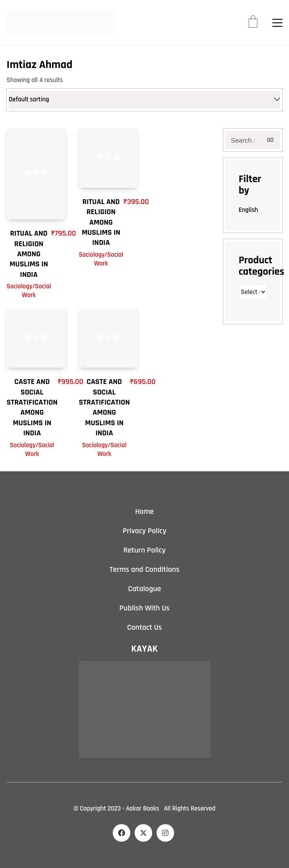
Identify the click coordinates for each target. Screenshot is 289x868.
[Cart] (253, 23)
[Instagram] (165, 833)
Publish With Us (144, 608)
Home (144, 511)
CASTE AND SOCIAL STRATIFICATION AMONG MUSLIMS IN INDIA (32, 407)
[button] (277, 23)
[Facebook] (121, 833)
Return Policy (144, 550)
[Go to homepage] (61, 23)
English (248, 210)
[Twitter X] (143, 833)
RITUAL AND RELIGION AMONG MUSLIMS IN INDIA (29, 254)
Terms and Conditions (144, 569)
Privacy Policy (145, 531)
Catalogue (144, 589)
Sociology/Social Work (29, 291)
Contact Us (144, 627)
